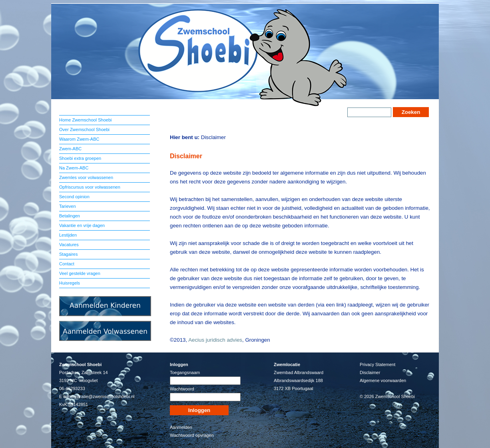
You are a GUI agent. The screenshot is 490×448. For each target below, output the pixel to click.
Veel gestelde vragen (80, 273)
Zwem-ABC (70, 149)
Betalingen (70, 216)
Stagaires (68, 254)
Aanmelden (181, 427)
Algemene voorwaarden (383, 380)
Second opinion (74, 197)
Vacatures (69, 245)
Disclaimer (370, 372)
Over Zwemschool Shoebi (84, 129)
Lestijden (68, 235)
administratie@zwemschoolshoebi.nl (99, 396)
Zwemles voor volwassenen (86, 177)
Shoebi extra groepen (80, 158)
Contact (67, 264)
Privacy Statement (377, 364)
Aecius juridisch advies (215, 340)
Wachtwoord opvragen (192, 435)
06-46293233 (72, 388)
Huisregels (70, 283)
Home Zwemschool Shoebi (85, 120)
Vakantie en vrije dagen (82, 225)
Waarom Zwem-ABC (79, 139)
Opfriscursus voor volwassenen (90, 187)
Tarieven (68, 206)
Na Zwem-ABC (74, 168)
